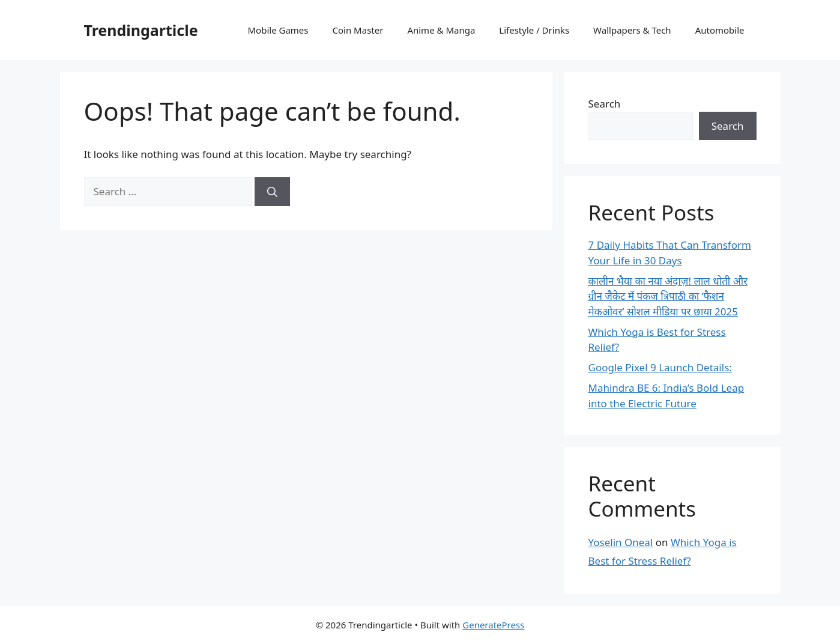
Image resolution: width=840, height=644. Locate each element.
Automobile (720, 30)
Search (605, 104)
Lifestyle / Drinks (534, 30)
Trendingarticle (141, 30)
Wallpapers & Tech (632, 30)
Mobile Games (278, 30)
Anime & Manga (441, 30)
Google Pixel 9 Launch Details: (660, 367)
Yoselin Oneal (621, 542)
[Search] (272, 192)
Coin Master (358, 30)
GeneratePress (493, 625)
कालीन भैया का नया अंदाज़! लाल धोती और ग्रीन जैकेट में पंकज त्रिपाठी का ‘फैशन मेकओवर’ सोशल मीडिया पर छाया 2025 (668, 296)
